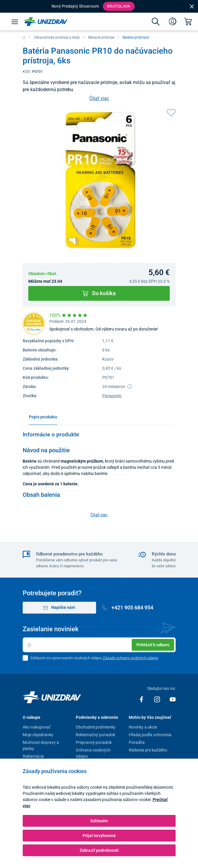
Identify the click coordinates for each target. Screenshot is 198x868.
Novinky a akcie (143, 727)
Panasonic (112, 396)
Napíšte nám (59, 608)
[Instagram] (157, 699)
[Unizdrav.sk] (46, 22)
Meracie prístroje (101, 37)
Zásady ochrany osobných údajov (130, 658)
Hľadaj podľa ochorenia (150, 735)
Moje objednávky (38, 735)
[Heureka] (34, 323)
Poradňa (137, 742)
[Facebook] (142, 699)
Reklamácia (33, 756)
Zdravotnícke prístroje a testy (57, 37)
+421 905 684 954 (128, 608)
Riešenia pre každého (148, 750)
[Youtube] (173, 699)
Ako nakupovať (37, 727)
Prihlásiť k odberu (153, 645)
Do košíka (99, 293)
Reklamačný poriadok (95, 735)
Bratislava (119, 6)
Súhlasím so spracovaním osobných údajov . (94, 658)
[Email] (99, 645)
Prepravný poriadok (94, 742)
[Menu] (15, 22)
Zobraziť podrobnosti (99, 850)
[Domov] (24, 37)
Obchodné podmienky (96, 727)
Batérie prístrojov (136, 37)
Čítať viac (99, 98)
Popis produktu (43, 417)
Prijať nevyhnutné (99, 836)
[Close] (192, 6)
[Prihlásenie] (173, 22)
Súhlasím (99, 821)
